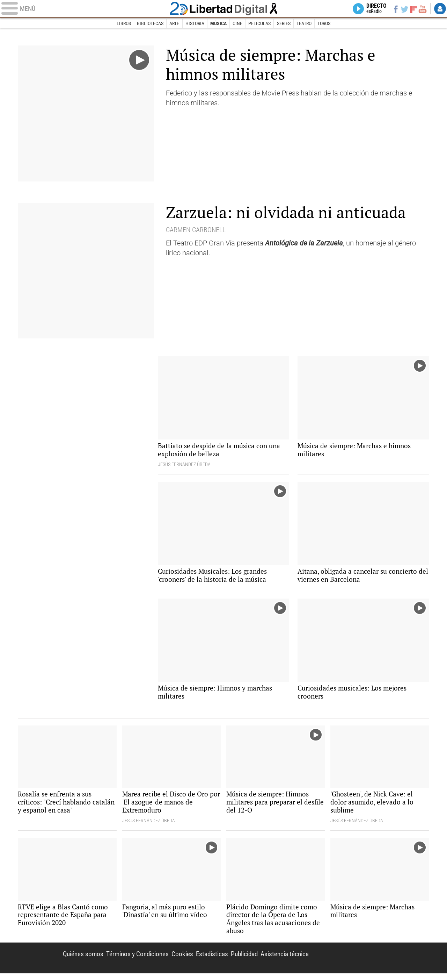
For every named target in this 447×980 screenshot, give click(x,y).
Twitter (403, 9)
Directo (373, 9)
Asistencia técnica (283, 960)
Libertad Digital (223, 9)
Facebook (393, 9)
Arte (174, 24)
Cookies (174, 960)
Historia (195, 24)
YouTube (422, 9)
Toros (325, 24)
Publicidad (240, 960)
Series (284, 24)
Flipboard (412, 9)
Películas (260, 24)
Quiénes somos (70, 960)
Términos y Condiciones (127, 960)
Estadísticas (205, 960)
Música (218, 24)
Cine (237, 24)
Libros (123, 24)
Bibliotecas (149, 24)
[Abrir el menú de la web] (84, 9)
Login (440, 9)
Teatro (305, 24)
